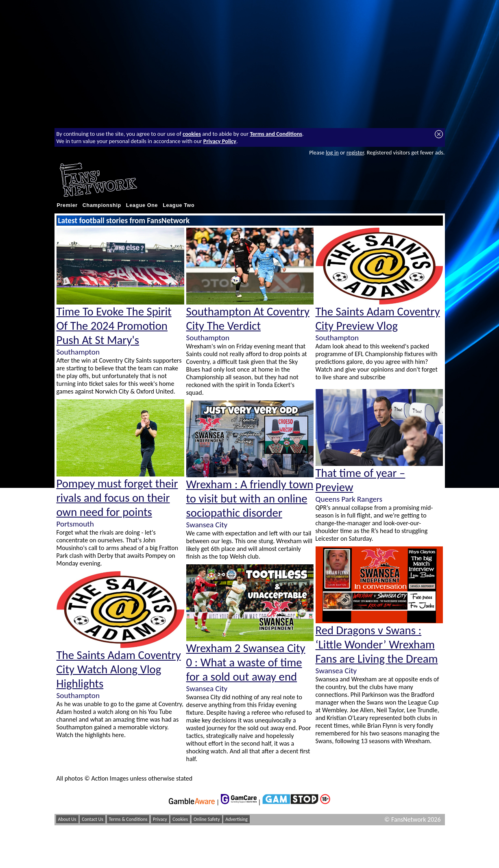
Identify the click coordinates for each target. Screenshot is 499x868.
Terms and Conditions (276, 134)
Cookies (180, 819)
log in (332, 152)
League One (142, 205)
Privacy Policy (220, 141)
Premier (67, 205)
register (355, 152)
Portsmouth (75, 524)
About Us (67, 819)
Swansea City (207, 525)
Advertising (236, 819)
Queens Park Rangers (349, 499)
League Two (179, 205)
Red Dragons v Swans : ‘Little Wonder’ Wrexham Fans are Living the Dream (377, 645)
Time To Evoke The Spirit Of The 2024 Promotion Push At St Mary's (114, 326)
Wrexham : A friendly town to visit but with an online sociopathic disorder (250, 499)
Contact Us (93, 819)
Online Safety (207, 819)
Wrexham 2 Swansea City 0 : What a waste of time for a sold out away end (246, 662)
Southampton (78, 352)
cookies (192, 134)
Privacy (160, 819)
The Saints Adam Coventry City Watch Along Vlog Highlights (119, 669)
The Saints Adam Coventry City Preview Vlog (378, 319)
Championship (102, 205)
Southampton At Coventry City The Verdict (248, 319)
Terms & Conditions (128, 819)
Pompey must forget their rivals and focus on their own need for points (117, 498)
